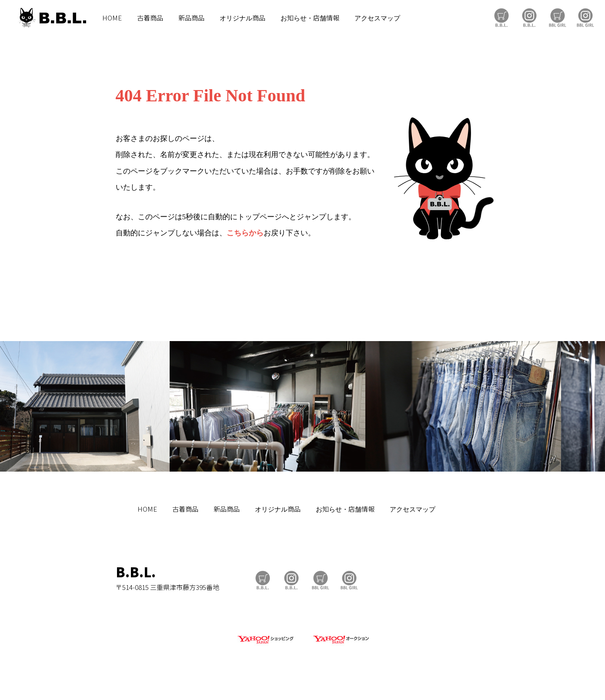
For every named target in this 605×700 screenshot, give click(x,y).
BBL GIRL (585, 18)
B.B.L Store (501, 18)
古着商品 (150, 18)
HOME (112, 18)
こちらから (245, 233)
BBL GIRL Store (558, 18)
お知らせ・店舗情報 (310, 18)
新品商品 (191, 18)
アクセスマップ (377, 18)
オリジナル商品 (242, 18)
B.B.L (52, 18)
